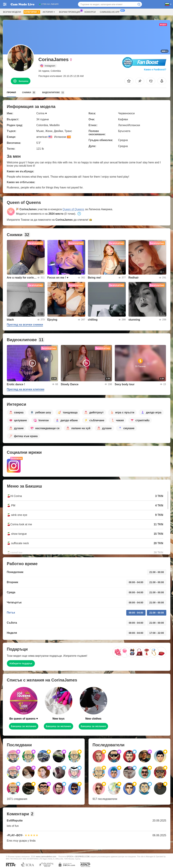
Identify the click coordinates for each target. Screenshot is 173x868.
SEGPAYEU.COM (82, 857)
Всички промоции (71, 12)
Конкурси (90, 12)
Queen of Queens (73, 209)
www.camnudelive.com (46, 856)
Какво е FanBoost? (155, 70)
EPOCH (70, 857)
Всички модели (12, 12)
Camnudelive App (111, 12)
